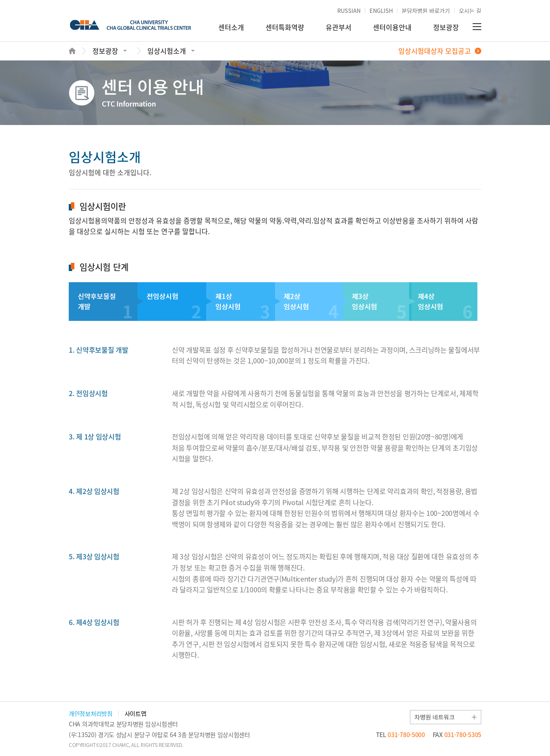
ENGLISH (381, 11)
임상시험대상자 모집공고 (435, 51)
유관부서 (339, 27)
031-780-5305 (457, 735)
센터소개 (231, 27)
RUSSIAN (349, 11)
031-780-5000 (400, 735)
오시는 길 (470, 11)
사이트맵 (136, 713)
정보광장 (446, 27)
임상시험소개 (167, 51)
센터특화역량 (285, 27)
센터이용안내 (392, 27)
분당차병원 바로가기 (426, 11)
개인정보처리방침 (91, 713)
